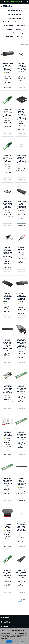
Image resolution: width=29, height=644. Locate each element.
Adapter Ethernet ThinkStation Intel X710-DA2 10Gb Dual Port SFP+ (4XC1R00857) (8, 252)
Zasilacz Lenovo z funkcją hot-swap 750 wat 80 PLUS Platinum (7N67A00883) (21, 343)
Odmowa (16, 642)
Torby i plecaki (8, 22)
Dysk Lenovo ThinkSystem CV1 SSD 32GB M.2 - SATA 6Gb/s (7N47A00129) (8, 389)
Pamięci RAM (21, 26)
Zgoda (9, 642)
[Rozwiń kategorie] (2, 2)
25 (24, 600)
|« (4, 600)
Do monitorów (10, 33)
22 (11, 600)
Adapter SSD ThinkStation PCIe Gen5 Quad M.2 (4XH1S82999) (21, 572)
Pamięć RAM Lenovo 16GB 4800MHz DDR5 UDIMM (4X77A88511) (8, 572)
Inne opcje (20, 37)
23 (16, 600)
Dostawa (14, 627)
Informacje (14, 617)
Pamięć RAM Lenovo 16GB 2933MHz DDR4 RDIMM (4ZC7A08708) (8, 113)
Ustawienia (24, 642)
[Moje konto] (28, 2)
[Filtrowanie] (23, 43)
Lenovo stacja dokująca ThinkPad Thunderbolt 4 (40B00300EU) (21, 205)
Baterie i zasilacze (20, 22)
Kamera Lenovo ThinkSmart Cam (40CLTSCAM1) (8, 525)
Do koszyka (8, 87)
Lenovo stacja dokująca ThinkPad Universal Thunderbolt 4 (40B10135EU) (21, 481)
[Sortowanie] (26, 43)
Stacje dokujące (9, 26)
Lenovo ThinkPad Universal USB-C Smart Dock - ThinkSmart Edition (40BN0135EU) (8, 344)
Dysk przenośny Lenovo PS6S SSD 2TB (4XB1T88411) (21, 250)
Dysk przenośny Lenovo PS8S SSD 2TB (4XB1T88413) (8, 433)
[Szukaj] (5, 2)
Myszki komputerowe (15, 14)
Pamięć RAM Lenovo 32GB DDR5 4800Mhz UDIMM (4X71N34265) (21, 434)
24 (20, 600)
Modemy (20, 33)
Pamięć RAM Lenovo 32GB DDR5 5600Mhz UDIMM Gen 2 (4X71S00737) (8, 480)
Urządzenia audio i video (15, 11)
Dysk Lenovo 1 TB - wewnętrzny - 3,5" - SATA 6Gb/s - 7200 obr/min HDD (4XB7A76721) (21, 527)
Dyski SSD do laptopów (14, 29)
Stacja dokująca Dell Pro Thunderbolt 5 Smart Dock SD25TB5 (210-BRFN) (21, 297)
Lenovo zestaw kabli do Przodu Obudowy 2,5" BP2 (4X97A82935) (21, 159)
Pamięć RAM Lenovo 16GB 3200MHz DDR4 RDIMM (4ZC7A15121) (8, 159)
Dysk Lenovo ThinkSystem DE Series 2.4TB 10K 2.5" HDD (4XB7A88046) (8, 205)
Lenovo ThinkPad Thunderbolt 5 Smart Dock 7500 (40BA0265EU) (8, 297)
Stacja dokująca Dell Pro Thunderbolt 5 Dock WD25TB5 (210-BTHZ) (8, 67)
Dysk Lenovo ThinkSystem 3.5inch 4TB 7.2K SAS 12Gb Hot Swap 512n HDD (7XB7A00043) (21, 68)
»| (18, 603)
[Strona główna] (14, 2)
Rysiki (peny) (10, 37)
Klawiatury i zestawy (15, 18)
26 (11, 603)
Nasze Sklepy (14, 622)
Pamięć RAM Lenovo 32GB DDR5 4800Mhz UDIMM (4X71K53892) (21, 388)
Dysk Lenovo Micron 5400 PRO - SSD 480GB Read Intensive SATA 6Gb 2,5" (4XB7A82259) (21, 114)
